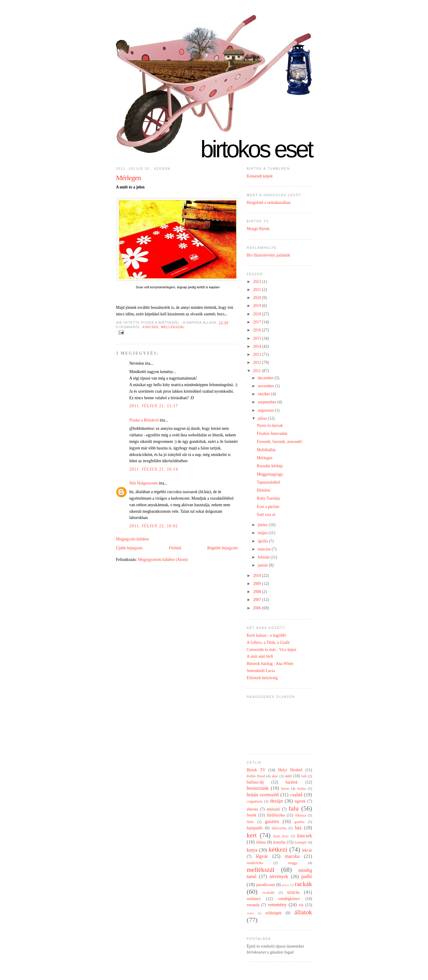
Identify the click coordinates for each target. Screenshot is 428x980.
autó (289, 776)
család (296, 795)
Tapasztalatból (269, 482)
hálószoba (279, 828)
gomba (299, 822)
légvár (262, 856)
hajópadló (255, 828)
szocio (293, 892)
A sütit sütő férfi (260, 656)
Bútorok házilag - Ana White (270, 664)
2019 (258, 306)
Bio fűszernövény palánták (268, 255)
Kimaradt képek (260, 176)
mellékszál (173, 327)
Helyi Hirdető (290, 770)
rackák (303, 884)
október (264, 394)
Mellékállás (266, 450)
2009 (258, 584)
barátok (292, 782)
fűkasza (300, 815)
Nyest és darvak (270, 425)
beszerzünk (258, 788)
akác (275, 776)
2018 (258, 314)
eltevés (252, 809)
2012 (258, 362)
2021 (258, 290)
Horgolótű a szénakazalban (269, 203)
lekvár (307, 850)
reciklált (268, 893)
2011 (257, 371)
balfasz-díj (255, 782)
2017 (258, 322)
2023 (258, 282)
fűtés (250, 822)
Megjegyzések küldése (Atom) (163, 560)
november (266, 386)
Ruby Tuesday (268, 498)
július (263, 418)
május (263, 533)
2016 (258, 330)
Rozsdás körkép (270, 466)
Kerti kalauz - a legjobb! (266, 635)
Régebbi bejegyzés (222, 548)
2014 (258, 346)
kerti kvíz (281, 836)
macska (292, 856)
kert (252, 835)
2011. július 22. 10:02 (154, 526)
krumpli (301, 842)
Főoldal (175, 548)
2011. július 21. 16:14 (154, 469)
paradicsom (266, 885)
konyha (279, 842)
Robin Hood (256, 776)
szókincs (254, 899)
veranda (253, 905)
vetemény (277, 905)
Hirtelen (263, 490)
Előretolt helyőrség (262, 678)
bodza (302, 789)
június (263, 525)
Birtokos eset (256, 149)
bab (304, 776)
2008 (258, 592)
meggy (293, 863)
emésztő (273, 809)
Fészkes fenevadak (272, 434)
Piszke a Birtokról (144, 420)
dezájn (277, 801)
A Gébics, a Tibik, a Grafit (268, 642)
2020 (258, 298)
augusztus (266, 410)
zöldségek (274, 913)
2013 (258, 354)
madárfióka (255, 863)
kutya (252, 850)
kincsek (151, 327)
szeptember (267, 402)
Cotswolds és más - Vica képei (272, 650)
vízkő (250, 913)
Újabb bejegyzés (129, 548)
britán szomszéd (263, 795)
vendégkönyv (289, 899)
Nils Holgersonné (144, 483)
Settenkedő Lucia (261, 671)
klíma (261, 842)
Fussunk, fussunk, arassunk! (280, 442)
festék (252, 815)
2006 (258, 608)
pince (286, 885)
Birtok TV (256, 770)
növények (279, 876)
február (264, 557)
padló (307, 876)
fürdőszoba (276, 815)
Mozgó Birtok (258, 229)
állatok (303, 912)
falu (294, 808)
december (266, 378)
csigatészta (255, 801)
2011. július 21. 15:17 (154, 406)
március (265, 549)
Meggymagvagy (270, 474)
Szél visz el (266, 515)
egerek (300, 801)
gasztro (272, 821)
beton (285, 789)
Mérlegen (128, 178)
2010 (258, 576)
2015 (258, 338)
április (263, 541)
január (263, 565)
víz (301, 905)
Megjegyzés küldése (132, 539)
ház (298, 828)
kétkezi (278, 850)
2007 (258, 600)
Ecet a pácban (268, 507)
